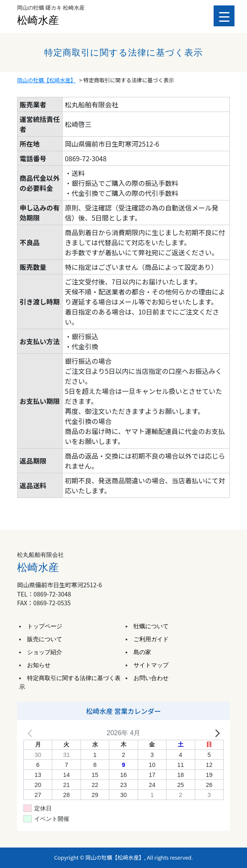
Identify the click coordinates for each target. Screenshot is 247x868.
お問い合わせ (151, 678)
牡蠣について (151, 626)
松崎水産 (38, 20)
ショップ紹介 (45, 652)
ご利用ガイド (151, 639)
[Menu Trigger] (224, 16)
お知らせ (39, 665)
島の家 (142, 652)
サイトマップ (151, 665)
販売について (45, 639)
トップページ (45, 626)
